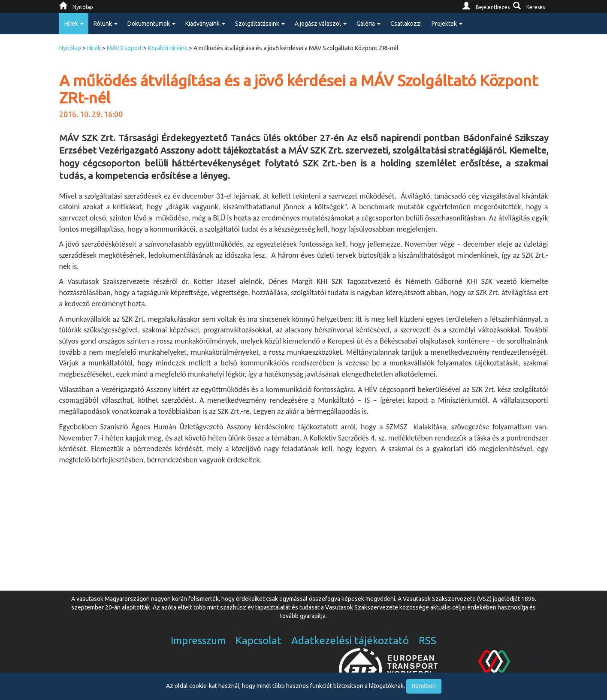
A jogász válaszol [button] (321, 24)
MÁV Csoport (124, 48)
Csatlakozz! (406, 24)
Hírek (94, 48)
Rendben (424, 686)
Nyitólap (70, 48)
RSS (427, 641)
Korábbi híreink (168, 48)
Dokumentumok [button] (151, 24)
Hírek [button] (74, 24)
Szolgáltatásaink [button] (260, 24)
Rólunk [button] (106, 24)
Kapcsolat (258, 641)
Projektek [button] (447, 24)
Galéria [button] (368, 24)
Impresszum (198, 641)
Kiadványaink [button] (205, 24)
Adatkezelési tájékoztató (350, 641)
